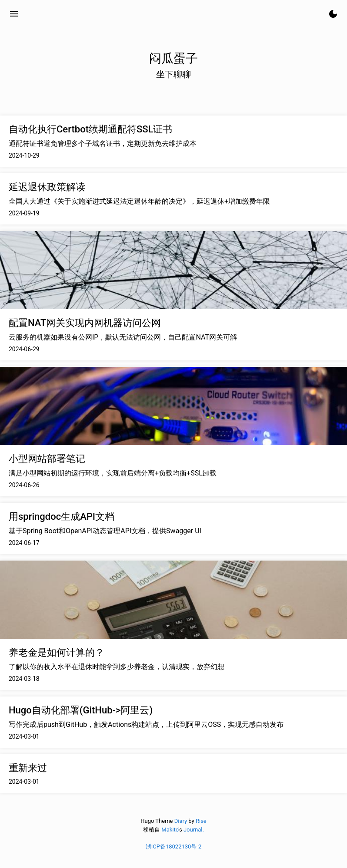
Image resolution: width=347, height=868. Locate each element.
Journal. (194, 830)
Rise (201, 821)
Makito (170, 830)
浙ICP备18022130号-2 (174, 847)
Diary (181, 821)
